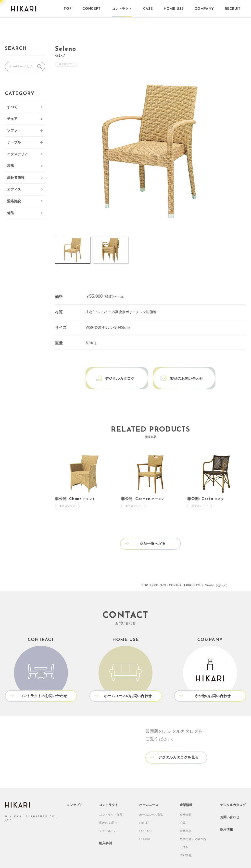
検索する (41, 67)
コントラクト (109, 793)
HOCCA (144, 827)
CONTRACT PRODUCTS (186, 574)
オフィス (14, 189)
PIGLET (144, 811)
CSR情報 (186, 843)
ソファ (12, 130)
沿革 (183, 811)
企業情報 (186, 793)
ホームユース (149, 793)
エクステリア (17, 154)
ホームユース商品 (151, 803)
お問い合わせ (230, 805)
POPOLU (145, 819)
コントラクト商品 (111, 803)
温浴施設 (14, 201)
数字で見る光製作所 (193, 827)
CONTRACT (158, 574)
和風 (11, 166)
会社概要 (186, 803)
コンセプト (75, 793)
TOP (145, 574)
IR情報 (184, 835)
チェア (12, 119)
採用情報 (226, 817)
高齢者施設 (16, 178)
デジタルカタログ (233, 793)
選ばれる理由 (108, 811)
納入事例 (105, 831)
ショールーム (108, 819)
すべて (12, 107)
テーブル (14, 142)
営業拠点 (186, 819)
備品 (11, 213)
